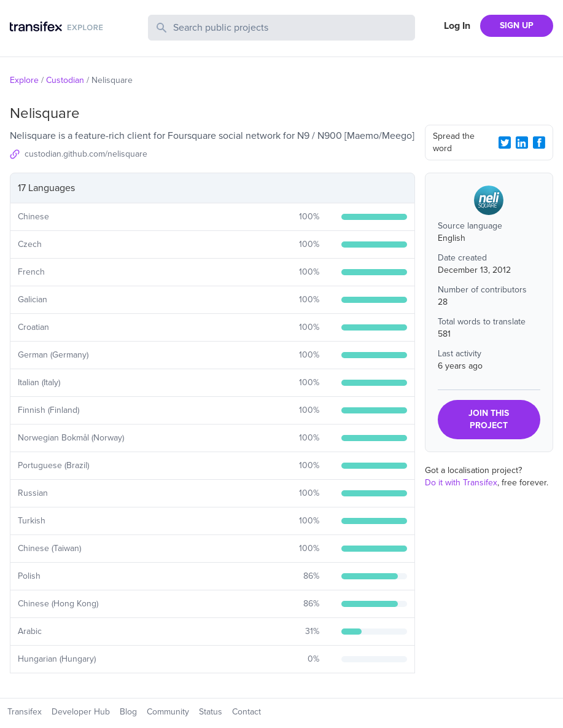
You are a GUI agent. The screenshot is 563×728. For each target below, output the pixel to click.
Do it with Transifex (461, 483)
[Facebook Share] (539, 143)
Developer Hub (81, 712)
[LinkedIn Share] (522, 143)
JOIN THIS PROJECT (489, 419)
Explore (24, 80)
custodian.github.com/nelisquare (86, 154)
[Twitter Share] (505, 143)
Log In (457, 26)
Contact (247, 712)
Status (211, 712)
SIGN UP (517, 25)
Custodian (65, 80)
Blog (128, 712)
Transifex (25, 712)
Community (168, 712)
